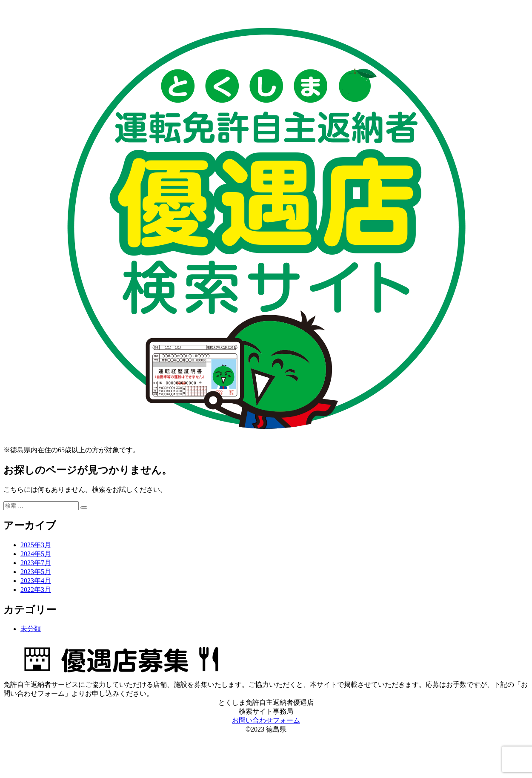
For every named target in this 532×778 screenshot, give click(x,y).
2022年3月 (36, 590)
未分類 (31, 629)
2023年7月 (36, 563)
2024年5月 (36, 554)
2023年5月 (36, 572)
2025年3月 (36, 545)
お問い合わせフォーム (266, 720)
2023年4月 (36, 581)
